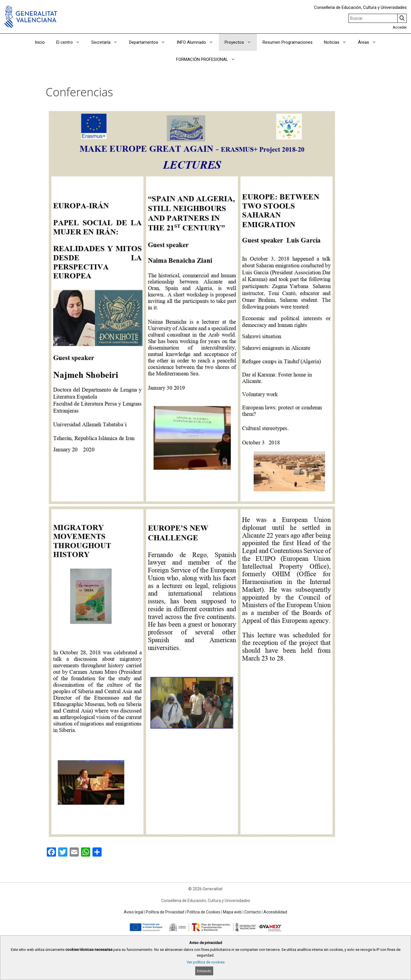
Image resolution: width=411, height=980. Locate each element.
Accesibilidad (275, 912)
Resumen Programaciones (288, 42)
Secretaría (107, 42)
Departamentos (150, 42)
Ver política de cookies (206, 962)
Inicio (40, 42)
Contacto (253, 912)
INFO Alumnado (198, 42)
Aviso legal (134, 912)
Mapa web (232, 912)
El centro (71, 42)
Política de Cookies (204, 912)
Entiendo (204, 971)
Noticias (338, 42)
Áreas (370, 42)
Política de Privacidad (165, 912)
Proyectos (241, 42)
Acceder (400, 27)
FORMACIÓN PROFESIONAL (208, 59)
